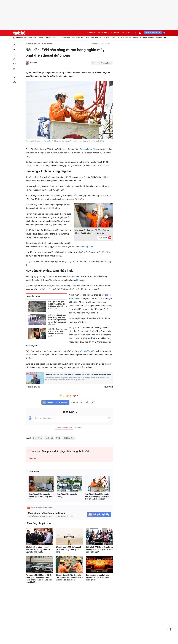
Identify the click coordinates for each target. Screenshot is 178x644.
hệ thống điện (87, 247)
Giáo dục (128, 38)
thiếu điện (38, 438)
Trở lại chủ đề (33, 44)
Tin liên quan (34, 472)
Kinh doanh (66, 38)
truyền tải (49, 438)
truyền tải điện (84, 351)
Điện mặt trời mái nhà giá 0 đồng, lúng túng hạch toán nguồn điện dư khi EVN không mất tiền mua (57, 320)
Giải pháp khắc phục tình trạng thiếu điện (66, 451)
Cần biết (114, 33)
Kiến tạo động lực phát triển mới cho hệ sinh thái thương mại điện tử (98, 577)
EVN (28, 205)
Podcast (91, 33)
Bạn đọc (159, 38)
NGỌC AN (34, 63)
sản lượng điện (90, 149)
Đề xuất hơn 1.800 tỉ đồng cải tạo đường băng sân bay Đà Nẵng (68, 549)
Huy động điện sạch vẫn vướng (67, 495)
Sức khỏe (144, 38)
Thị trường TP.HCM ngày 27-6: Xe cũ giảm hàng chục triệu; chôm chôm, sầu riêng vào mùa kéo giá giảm (39, 579)
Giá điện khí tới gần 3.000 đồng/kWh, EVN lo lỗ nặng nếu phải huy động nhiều (58, 305)
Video (35, 38)
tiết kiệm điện (69, 438)
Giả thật (152, 38)
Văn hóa (106, 38)
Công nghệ (76, 38)
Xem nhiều (28, 38)
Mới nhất (19, 38)
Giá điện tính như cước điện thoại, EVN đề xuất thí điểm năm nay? (58, 331)
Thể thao (120, 38)
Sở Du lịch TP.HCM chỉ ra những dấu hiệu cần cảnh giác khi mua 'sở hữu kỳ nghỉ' (99, 549)
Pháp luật (56, 38)
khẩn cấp (80, 280)
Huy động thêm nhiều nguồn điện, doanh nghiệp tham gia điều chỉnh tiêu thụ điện (97, 496)
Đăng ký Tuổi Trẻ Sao (153, 33)
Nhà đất (136, 38)
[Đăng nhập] (140, 33)
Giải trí (113, 38)
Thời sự (41, 38)
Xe (82, 38)
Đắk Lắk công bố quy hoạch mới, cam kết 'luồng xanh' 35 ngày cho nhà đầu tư (38, 549)
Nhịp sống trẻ (96, 38)
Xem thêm (32, 458)
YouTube (102, 33)
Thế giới (48, 38)
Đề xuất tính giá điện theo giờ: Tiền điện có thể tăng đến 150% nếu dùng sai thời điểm (69, 577)
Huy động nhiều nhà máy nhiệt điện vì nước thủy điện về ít (40, 496)
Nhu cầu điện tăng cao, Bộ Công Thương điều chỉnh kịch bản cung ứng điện (92, 232)
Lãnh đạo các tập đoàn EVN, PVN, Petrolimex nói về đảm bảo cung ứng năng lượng (78, 374)
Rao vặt (126, 33)
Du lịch (87, 38)
